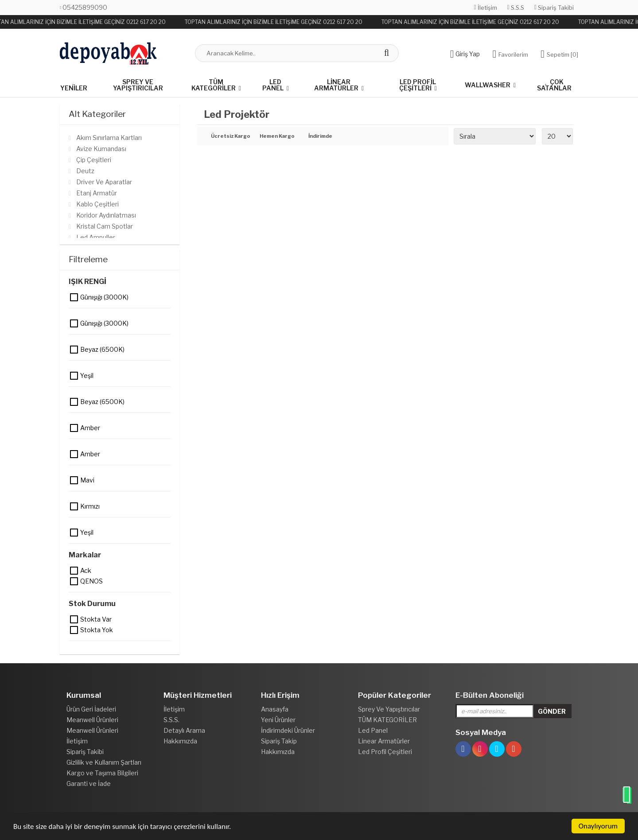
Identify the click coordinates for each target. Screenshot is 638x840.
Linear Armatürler (336, 85)
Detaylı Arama (184, 730)
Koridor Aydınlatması (106, 215)
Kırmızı (74, 506)
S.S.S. (171, 720)
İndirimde (320, 136)
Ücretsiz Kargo (229, 136)
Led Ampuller (96, 237)
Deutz (85, 171)
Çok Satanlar (554, 85)
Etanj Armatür (97, 193)
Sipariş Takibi (554, 8)
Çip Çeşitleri (94, 160)
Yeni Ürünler (278, 720)
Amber (74, 428)
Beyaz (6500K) (74, 350)
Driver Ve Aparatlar (104, 182)
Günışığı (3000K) (74, 297)
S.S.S (516, 8)
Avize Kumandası (101, 149)
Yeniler (74, 85)
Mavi (74, 480)
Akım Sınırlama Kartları (109, 138)
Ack (74, 571)
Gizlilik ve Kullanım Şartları (104, 762)
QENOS (74, 581)
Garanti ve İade (89, 784)
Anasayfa (275, 709)
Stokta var (74, 619)
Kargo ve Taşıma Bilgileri (102, 773)
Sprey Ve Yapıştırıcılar (138, 85)
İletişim (486, 8)
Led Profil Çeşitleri (418, 85)
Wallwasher (488, 85)
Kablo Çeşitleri (97, 204)
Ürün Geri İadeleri (91, 709)
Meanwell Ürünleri (92, 720)
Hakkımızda (180, 741)
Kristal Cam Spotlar (105, 226)
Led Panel (273, 85)
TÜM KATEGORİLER (214, 85)
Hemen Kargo (277, 136)
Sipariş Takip (279, 741)
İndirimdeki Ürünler (288, 730)
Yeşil (74, 376)
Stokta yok (74, 630)
